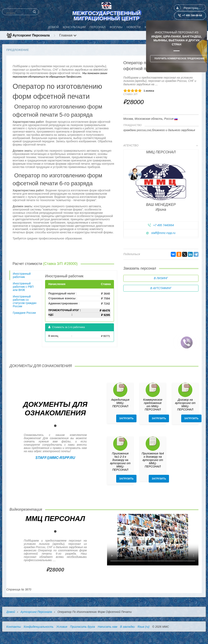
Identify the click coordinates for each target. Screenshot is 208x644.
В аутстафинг (161, 288)
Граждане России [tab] (24, 313)
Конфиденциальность (39, 627)
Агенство (161, 145)
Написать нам (107, 627)
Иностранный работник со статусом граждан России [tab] (25, 301)
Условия (62, 627)
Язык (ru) (144, 627)
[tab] (161, 192)
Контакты (14, 627)
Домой (11, 612)
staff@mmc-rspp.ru (163, 233)
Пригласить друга (82, 627)
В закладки (127, 627)
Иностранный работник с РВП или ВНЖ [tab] (23, 287)
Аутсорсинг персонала (31, 35)
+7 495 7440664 (164, 225)
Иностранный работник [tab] (22, 275)
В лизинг (161, 278)
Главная (68, 35)
